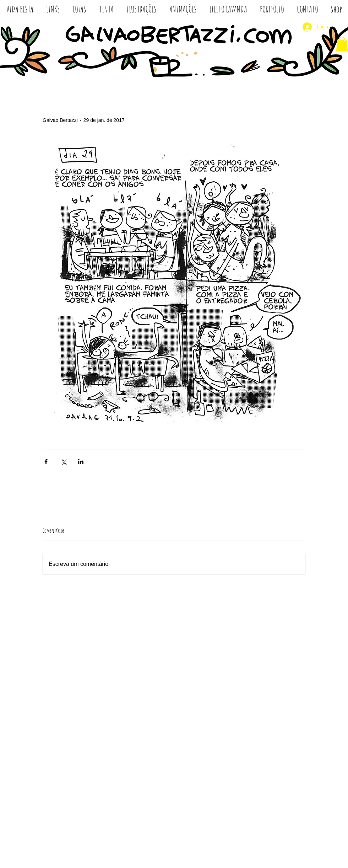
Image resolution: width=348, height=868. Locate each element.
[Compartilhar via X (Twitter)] (63, 462)
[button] (342, 44)
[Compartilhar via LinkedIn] (81, 462)
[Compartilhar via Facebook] (46, 462)
